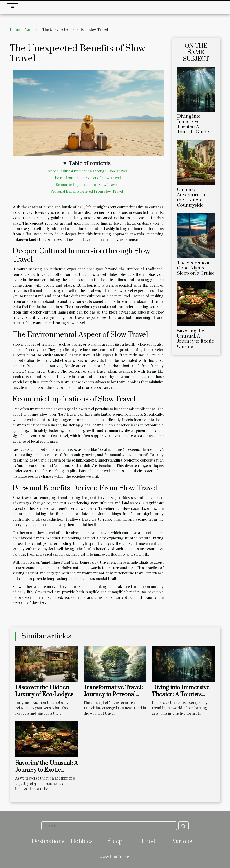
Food (149, 841)
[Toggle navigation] (12, 7)
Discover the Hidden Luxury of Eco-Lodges (44, 691)
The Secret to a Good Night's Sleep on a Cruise (196, 268)
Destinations (48, 841)
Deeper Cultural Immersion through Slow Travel (87, 171)
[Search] (109, 826)
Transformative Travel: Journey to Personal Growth (113, 694)
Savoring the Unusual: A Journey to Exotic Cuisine (196, 339)
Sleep (115, 841)
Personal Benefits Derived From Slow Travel (87, 191)
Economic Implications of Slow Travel (87, 184)
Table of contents (90, 163)
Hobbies (82, 841)
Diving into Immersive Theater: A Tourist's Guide (193, 124)
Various (31, 29)
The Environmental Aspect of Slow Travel (87, 178)
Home (15, 29)
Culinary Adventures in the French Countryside (192, 198)
